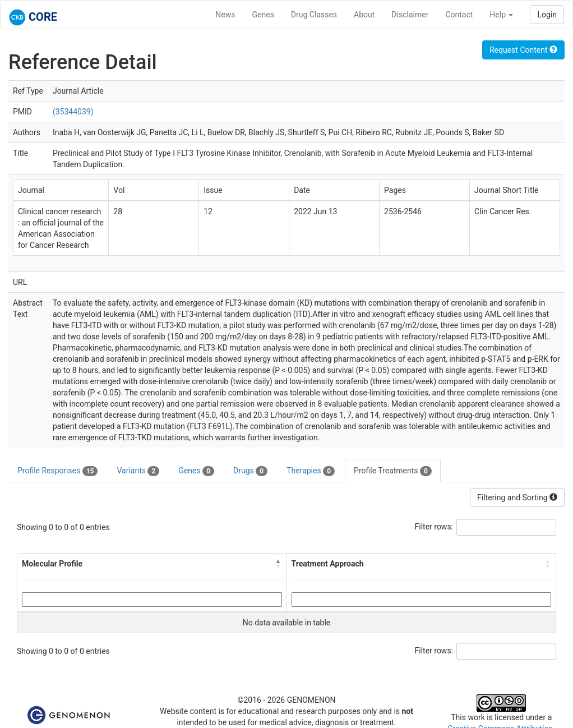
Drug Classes (314, 15)
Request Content (523, 50)
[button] (279, 564)
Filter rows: (434, 527)
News (225, 15)
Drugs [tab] (250, 471)
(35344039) (73, 112)
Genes (263, 15)
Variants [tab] (138, 471)
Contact (459, 15)
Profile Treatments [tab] (393, 471)
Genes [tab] (196, 471)
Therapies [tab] (311, 471)
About (364, 15)
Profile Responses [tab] (57, 471)
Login (547, 15)
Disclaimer (410, 15)
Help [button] (501, 15)
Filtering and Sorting (517, 497)
